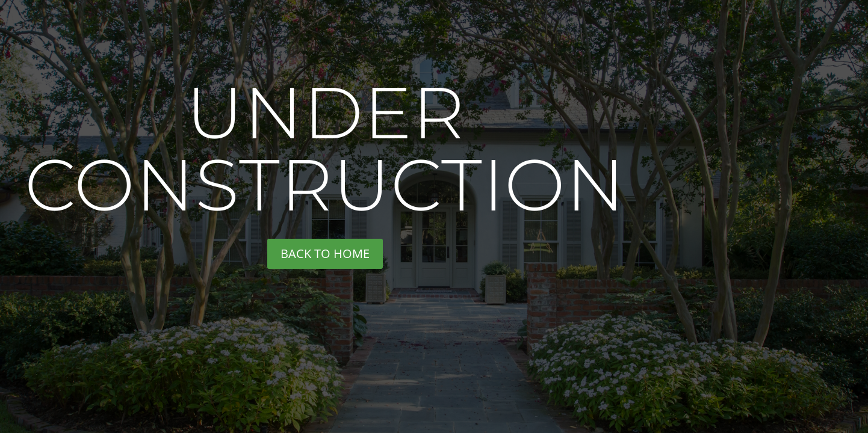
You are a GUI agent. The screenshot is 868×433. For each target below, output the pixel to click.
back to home (325, 253)
